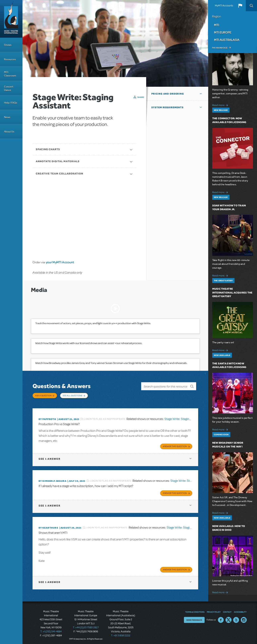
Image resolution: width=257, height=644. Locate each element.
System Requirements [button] (167, 107)
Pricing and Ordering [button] (168, 94)
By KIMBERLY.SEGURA (52, 480)
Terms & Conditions (195, 610)
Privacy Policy (214, 610)
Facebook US (221, 618)
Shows (8, 45)
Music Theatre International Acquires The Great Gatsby (232, 293)
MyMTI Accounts (224, 6)
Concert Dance (9, 88)
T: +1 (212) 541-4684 (51, 630)
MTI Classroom (10, 74)
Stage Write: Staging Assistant (184, 418)
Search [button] (251, 6)
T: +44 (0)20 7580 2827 (86, 626)
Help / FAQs (11, 103)
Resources (10, 59)
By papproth (47, 418)
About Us (9, 132)
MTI (217, 25)
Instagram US (244, 618)
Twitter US (228, 618)
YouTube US (236, 618)
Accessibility (240, 610)
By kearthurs (48, 526)
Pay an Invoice (220, 48)
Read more (221, 105)
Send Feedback (194, 618)
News (7, 117)
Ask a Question (43, 395)
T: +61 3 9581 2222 (121, 634)
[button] (240, 6)
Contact (227, 610)
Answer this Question (175, 445)
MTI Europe (223, 32)
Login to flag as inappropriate (105, 418)
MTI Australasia (227, 40)
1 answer (49, 458)
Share (141, 97)
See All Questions (72, 395)
